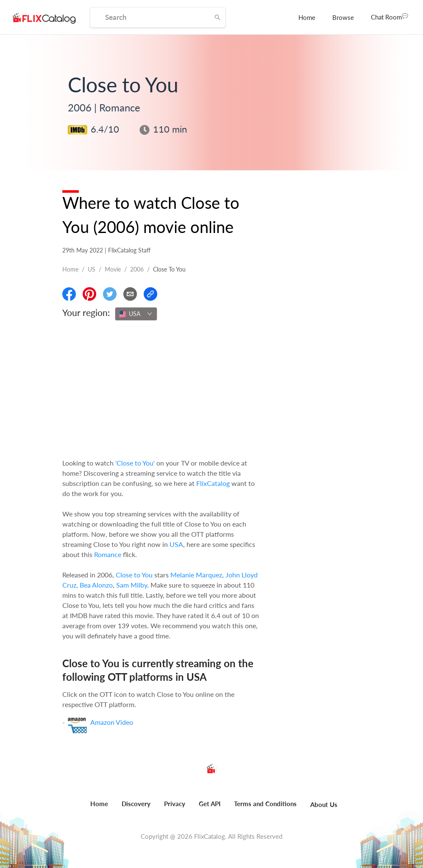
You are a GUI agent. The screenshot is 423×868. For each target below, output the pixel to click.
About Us (324, 804)
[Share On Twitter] (110, 294)
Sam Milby (132, 585)
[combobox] (136, 314)
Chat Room (390, 17)
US (92, 269)
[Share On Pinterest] (89, 294)
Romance (108, 554)
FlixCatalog (213, 483)
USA (176, 544)
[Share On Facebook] (69, 294)
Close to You (134, 575)
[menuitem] (307, 17)
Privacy (175, 804)
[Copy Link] (150, 294)
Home (307, 17)
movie (113, 269)
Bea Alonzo (96, 585)
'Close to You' (135, 463)
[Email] (130, 294)
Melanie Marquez (196, 575)
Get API (210, 804)
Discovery (136, 804)
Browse (343, 17)
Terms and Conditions (265, 804)
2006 (137, 269)
